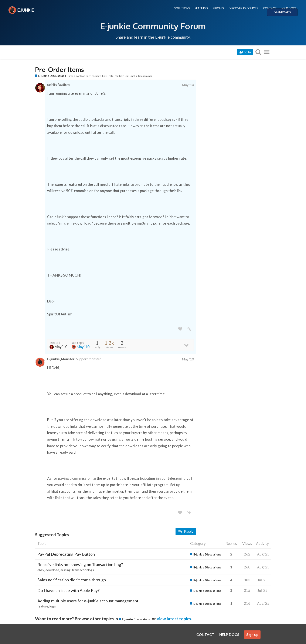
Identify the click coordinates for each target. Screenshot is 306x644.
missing (66, 570)
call (127, 76)
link (71, 76)
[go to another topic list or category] (267, 52)
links (105, 76)
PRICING (218, 8)
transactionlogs (83, 570)
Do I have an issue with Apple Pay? (68, 590)
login (53, 606)
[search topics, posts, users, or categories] (258, 52)
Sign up (252, 635)
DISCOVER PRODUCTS (243, 8)
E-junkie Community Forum (153, 26)
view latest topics (174, 619)
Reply (186, 532)
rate (111, 76)
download (80, 76)
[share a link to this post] (189, 329)
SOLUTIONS (182, 8)
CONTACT (270, 8)
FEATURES (201, 8)
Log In (245, 52)
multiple (119, 76)
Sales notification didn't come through (72, 580)
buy (89, 76)
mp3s (134, 76)
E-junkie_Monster (61, 359)
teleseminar (145, 76)
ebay (41, 570)
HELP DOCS (289, 8)
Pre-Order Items (59, 70)
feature (43, 606)
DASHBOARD (282, 12)
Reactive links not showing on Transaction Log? (80, 565)
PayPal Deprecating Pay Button (66, 554)
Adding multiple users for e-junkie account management (88, 601)
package (96, 76)
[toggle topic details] (186, 345)
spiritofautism (58, 84)
